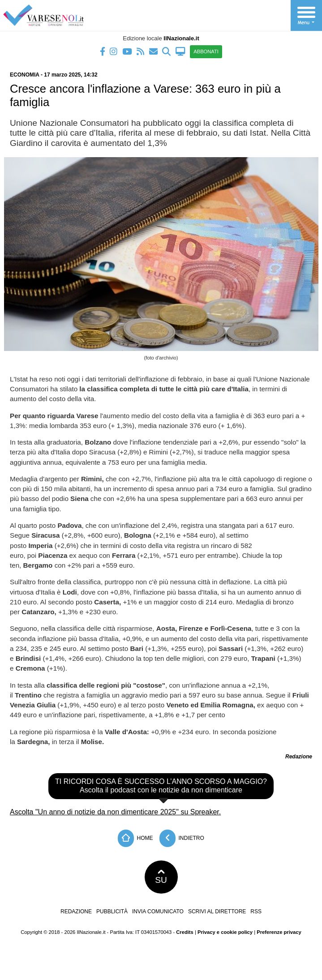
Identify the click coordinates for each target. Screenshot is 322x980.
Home (135, 838)
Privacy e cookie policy (225, 932)
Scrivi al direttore (217, 912)
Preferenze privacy (279, 932)
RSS (256, 912)
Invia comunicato (158, 912)
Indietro (182, 838)
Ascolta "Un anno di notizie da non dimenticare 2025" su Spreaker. (115, 812)
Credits (185, 932)
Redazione (76, 912)
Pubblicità (112, 912)
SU (161, 877)
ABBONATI (206, 51)
